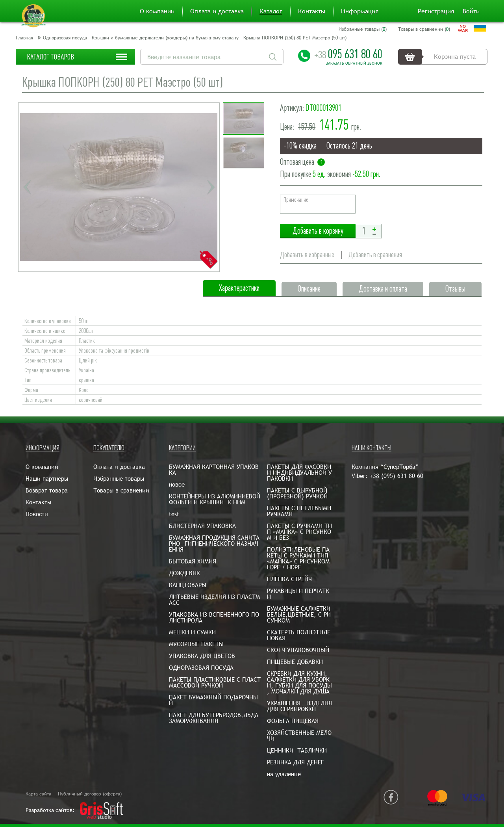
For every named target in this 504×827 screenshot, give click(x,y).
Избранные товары (119, 479)
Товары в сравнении (121, 490)
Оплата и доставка (217, 11)
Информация (360, 11)
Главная (24, 38)
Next (211, 187)
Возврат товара (47, 490)
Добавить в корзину (318, 231)
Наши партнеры (47, 479)
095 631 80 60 (348, 54)
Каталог (271, 11)
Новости (37, 514)
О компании (157, 11)
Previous (27, 187)
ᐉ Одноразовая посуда (62, 38)
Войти (471, 11)
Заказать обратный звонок (354, 63)
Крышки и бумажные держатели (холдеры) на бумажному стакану (165, 38)
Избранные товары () (363, 29)
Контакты (312, 11)
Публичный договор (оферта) (90, 794)
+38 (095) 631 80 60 (397, 476)
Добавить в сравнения (375, 255)
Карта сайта (38, 794)
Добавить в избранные (307, 255)
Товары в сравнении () (424, 29)
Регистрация (436, 11)
